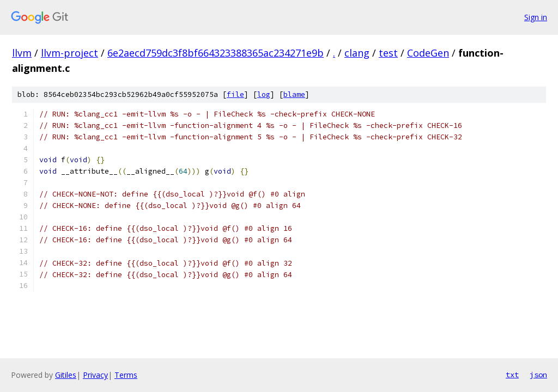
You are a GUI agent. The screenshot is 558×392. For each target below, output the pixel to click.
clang (357, 53)
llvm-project (69, 53)
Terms (126, 375)
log (264, 94)
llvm (22, 53)
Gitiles (66, 375)
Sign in (536, 17)
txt (512, 375)
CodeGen (428, 53)
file (235, 94)
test (388, 53)
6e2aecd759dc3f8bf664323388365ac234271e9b (216, 53)
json (538, 375)
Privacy (95, 375)
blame (294, 94)
